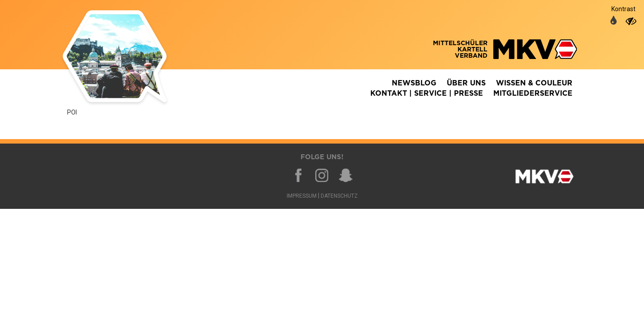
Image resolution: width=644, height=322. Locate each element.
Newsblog (414, 83)
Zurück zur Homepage (127, 58)
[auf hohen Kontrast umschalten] (631, 21)
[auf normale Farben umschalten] (614, 21)
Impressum (302, 196)
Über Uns (466, 83)
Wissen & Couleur (534, 83)
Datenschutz (339, 196)
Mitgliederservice (533, 93)
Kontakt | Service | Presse (427, 93)
